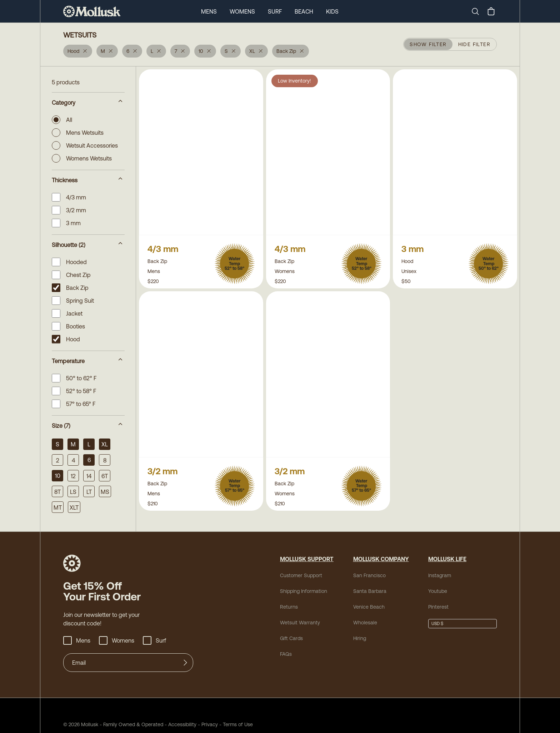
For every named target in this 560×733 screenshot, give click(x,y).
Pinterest (437, 607)
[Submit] (185, 663)
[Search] (478, 11)
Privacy (197, 724)
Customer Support (298, 575)
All (62, 120)
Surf (274, 11)
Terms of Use (222, 724)
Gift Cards (291, 638)
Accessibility (170, 724)
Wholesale (363, 622)
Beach (304, 11)
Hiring (359, 638)
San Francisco (367, 575)
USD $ (437, 624)
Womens (242, 11)
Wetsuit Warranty (297, 622)
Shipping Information (302, 591)
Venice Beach (366, 607)
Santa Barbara (367, 591)
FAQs (286, 654)
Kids (333, 11)
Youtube (437, 591)
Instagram (438, 575)
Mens (208, 11)
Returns (288, 607)
